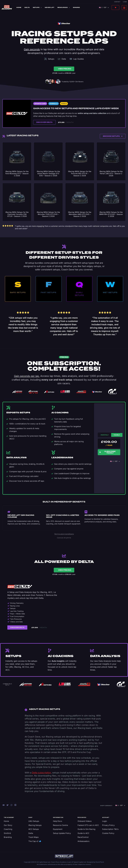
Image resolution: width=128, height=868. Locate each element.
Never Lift (49, 7)
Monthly (105, 435)
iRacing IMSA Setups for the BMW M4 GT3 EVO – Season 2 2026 (111, 214)
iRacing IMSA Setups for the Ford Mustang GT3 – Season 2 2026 (17, 173)
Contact (117, 2)
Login (125, 2)
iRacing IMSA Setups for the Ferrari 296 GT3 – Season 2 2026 (111, 173)
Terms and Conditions (64, 534)
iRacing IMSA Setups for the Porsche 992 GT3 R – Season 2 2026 (80, 173)
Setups (37, 8)
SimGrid (76, 7)
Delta (27, 7)
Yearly (117, 435)
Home (19, 7)
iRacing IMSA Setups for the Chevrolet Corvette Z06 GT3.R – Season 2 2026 (17, 214)
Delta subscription (41, 773)
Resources (64, 8)
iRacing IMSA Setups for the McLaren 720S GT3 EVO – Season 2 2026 (48, 214)
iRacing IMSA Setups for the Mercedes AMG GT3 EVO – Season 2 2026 (80, 214)
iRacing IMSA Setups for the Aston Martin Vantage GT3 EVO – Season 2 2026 (48, 173)
